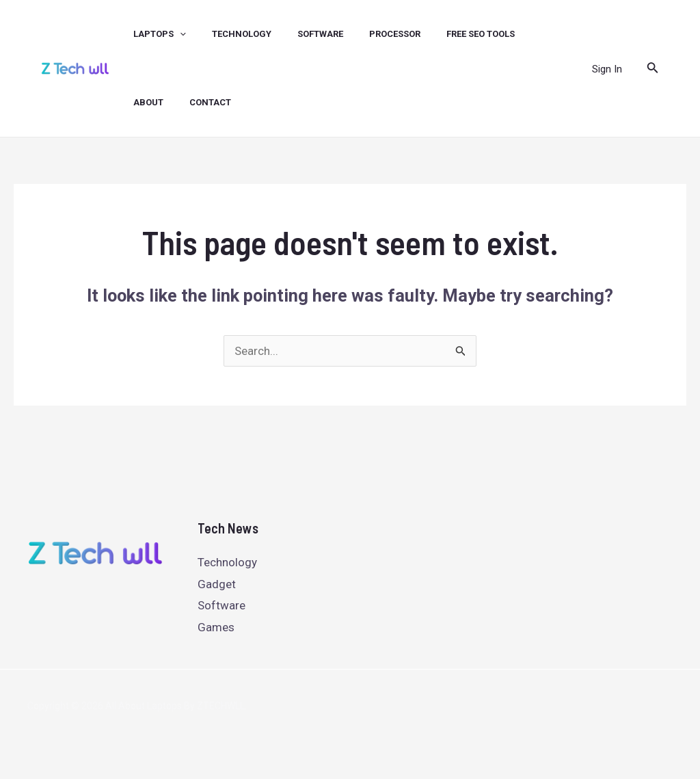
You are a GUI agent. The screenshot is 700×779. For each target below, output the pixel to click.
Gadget (217, 584)
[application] (170, 34)
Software (221, 605)
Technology (227, 562)
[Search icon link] (653, 69)
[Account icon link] (607, 68)
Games (216, 627)
